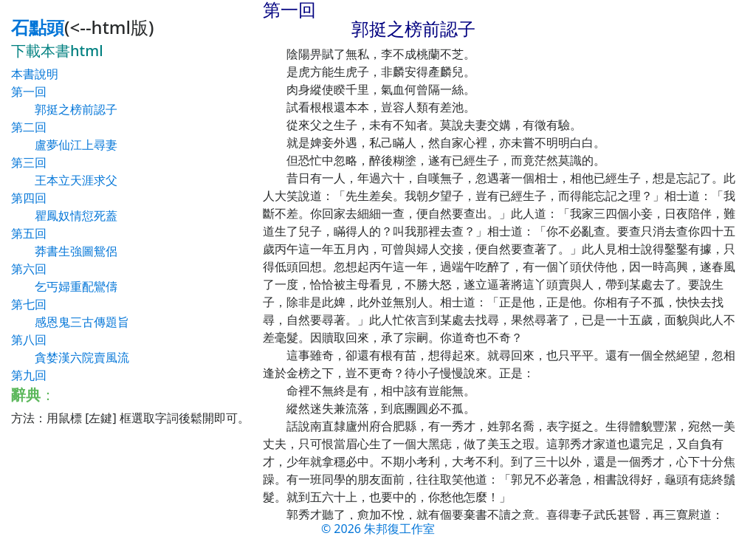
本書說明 (35, 74)
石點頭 (38, 27)
